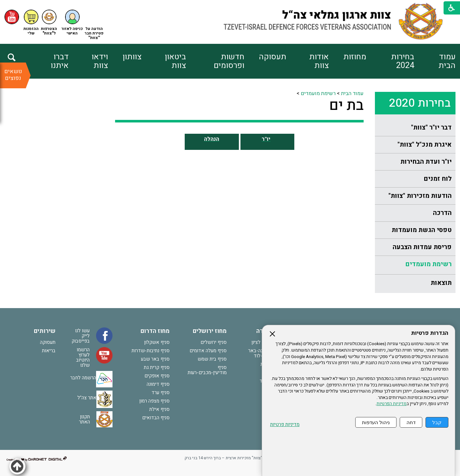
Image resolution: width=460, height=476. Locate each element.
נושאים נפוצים (13, 75)
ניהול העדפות (376, 422)
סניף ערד (161, 393)
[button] (72, 23)
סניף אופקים (157, 376)
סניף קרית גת (157, 367)
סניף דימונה (158, 384)
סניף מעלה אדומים (208, 351)
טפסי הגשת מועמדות (422, 230)
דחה (411, 422)
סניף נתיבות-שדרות (151, 351)
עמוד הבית (447, 61)
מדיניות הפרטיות (391, 404)
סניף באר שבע (155, 359)
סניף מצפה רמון (154, 401)
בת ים (346, 105)
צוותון (132, 57)
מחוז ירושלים (210, 331)
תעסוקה (273, 57)
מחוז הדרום (155, 331)
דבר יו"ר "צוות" (431, 127)
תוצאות (441, 283)
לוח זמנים (438, 179)
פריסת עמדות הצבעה (422, 247)
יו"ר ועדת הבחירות (426, 162)
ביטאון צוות (175, 61)
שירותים (45, 331)
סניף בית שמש (212, 359)
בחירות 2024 (403, 61)
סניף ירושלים (214, 342)
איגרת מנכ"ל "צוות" (425, 145)
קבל (437, 422)
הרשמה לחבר (83, 378)
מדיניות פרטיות (285, 425)
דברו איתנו (60, 61)
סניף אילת (159, 409)
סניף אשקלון (157, 342)
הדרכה (442, 213)
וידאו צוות (100, 61)
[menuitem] (435, 61)
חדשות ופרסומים (229, 61)
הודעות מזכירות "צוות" (420, 196)
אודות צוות (319, 61)
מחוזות (355, 57)
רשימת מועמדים (428, 264)
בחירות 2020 (420, 103)
